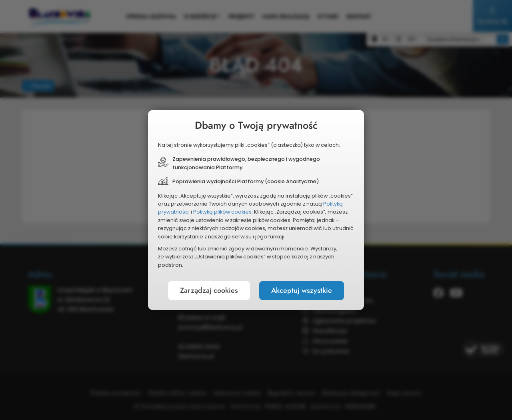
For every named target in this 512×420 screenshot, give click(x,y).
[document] (256, 210)
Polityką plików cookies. (223, 212)
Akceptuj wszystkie (302, 290)
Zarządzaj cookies (209, 290)
